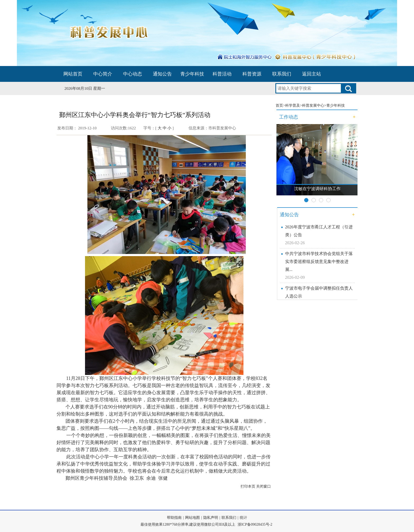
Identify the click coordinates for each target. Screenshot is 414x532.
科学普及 (293, 105)
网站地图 (192, 518)
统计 (243, 518)
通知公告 (162, 74)
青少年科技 (192, 74)
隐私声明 (211, 518)
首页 (279, 105)
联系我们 (282, 74)
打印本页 (248, 486)
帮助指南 (174, 518)
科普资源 (252, 74)
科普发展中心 (313, 105)
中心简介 (103, 74)
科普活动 (222, 74)
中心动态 (133, 74)
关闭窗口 (264, 486)
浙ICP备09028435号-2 (255, 524)
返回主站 (312, 74)
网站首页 (73, 74)
